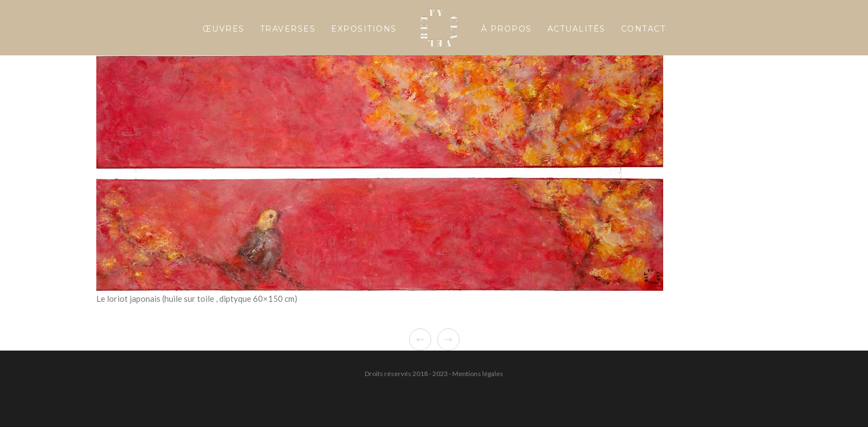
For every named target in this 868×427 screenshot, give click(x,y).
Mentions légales (478, 374)
